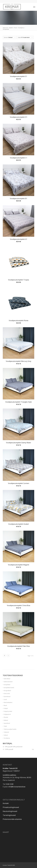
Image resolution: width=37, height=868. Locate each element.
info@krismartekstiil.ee (17, 787)
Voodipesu (7, 738)
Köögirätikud (7, 691)
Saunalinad (7, 723)
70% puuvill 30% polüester (14, 747)
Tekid (5, 726)
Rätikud (6, 720)
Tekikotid (6, 732)
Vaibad (6, 735)
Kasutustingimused (10, 811)
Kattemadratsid (8, 682)
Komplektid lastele (9, 688)
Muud (5, 705)
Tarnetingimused (9, 815)
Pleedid (6, 717)
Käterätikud (7, 679)
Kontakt (6, 803)
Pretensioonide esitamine (12, 819)
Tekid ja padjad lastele (10, 729)
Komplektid (7, 685)
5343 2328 (10, 784)
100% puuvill (9, 749)
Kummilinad (7, 697)
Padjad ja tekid (8, 711)
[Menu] (34, 7)
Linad (5, 699)
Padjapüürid (7, 714)
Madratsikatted (8, 702)
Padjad (6, 708)
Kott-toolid (7, 694)
